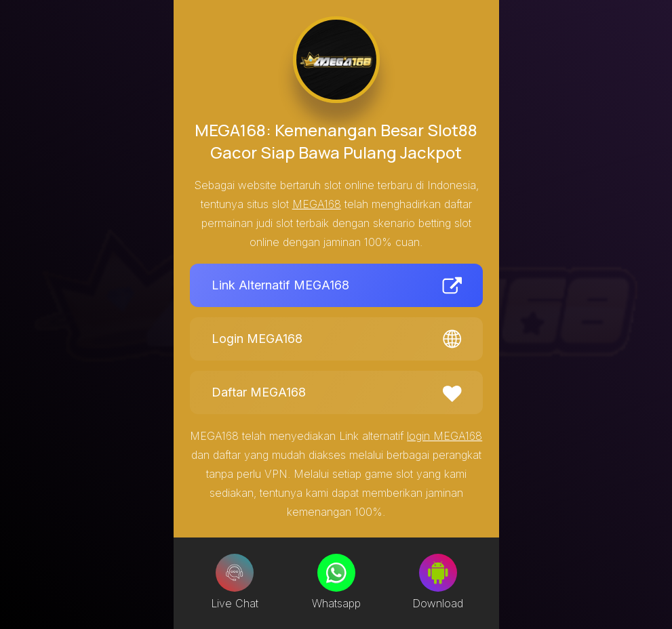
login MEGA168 (444, 436)
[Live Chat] (235, 573)
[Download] (438, 573)
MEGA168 (317, 204)
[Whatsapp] (336, 573)
